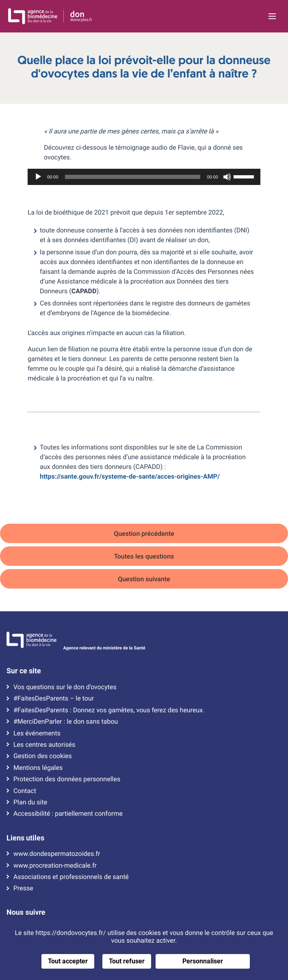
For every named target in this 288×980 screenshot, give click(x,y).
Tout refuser (127, 961)
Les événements (37, 733)
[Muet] (227, 177)
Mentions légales (38, 768)
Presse (23, 888)
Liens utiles (25, 838)
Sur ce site (24, 671)
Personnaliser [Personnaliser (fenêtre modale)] (203, 961)
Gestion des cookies (43, 756)
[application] (144, 177)
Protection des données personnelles (67, 779)
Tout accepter (68, 961)
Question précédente (144, 534)
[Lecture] (38, 177)
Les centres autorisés (44, 745)
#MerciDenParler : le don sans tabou (66, 722)
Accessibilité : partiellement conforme (68, 814)
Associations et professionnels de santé (71, 877)
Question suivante (144, 579)
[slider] (133, 177)
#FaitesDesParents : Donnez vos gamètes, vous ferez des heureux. (109, 710)
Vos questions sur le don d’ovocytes (65, 687)
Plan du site (30, 802)
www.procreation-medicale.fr (55, 866)
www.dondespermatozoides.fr (57, 854)
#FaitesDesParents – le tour (54, 698)
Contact (25, 791)
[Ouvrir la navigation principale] (272, 16)
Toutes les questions (144, 556)
